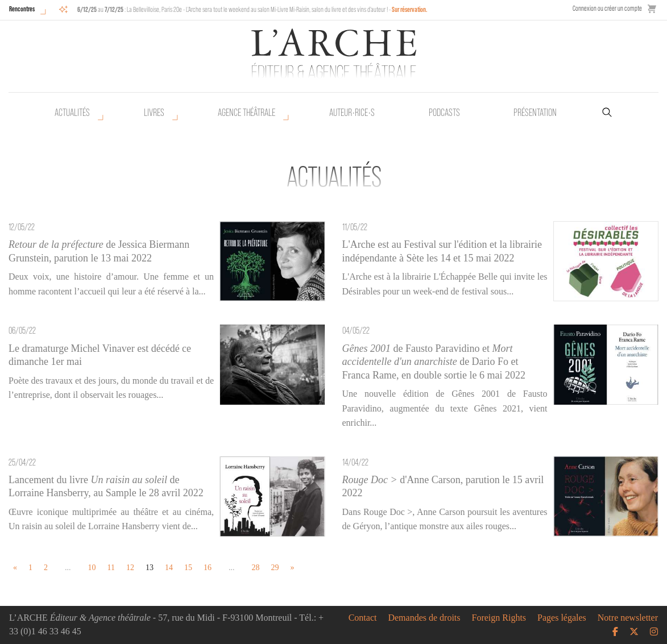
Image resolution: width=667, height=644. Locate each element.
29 (275, 568)
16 (208, 568)
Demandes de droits (424, 618)
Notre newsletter (628, 618)
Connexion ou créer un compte (607, 8)
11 (111, 568)
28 (255, 568)
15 (188, 568)
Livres (154, 113)
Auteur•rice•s (352, 113)
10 (92, 568)
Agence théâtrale (246, 113)
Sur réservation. (410, 9)
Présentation (535, 113)
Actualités (72, 113)
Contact (363, 618)
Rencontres (22, 9)
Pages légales (562, 618)
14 (169, 568)
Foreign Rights (499, 618)
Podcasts (444, 113)
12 (130, 568)
